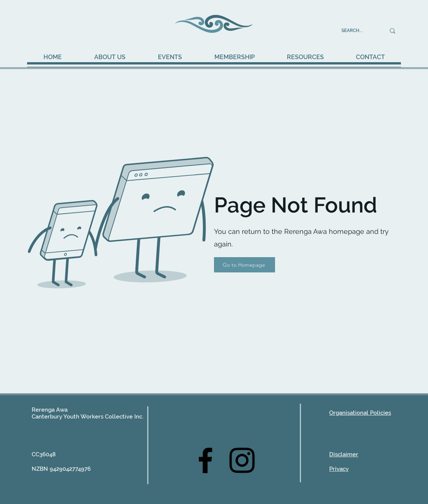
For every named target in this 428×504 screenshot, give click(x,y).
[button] (170, 57)
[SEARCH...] (358, 31)
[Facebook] (205, 460)
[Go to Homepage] (245, 265)
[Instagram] (242, 460)
